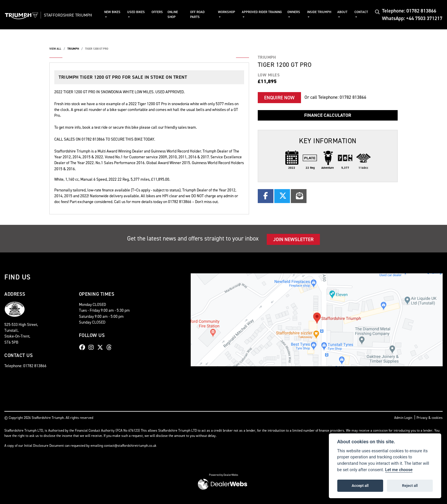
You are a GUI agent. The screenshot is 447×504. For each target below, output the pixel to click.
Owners (295, 12)
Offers (160, 12)
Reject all (410, 486)
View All (55, 49)
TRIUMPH (73, 49)
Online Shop (176, 15)
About (343, 12)
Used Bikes (140, 12)
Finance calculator (328, 115)
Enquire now (279, 98)
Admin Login (403, 418)
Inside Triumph (320, 12)
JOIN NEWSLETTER (293, 239)
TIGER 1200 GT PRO (97, 49)
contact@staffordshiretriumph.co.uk (130, 446)
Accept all (360, 486)
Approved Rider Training (257, 15)
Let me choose (399, 470)
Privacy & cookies (430, 418)
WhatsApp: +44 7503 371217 (412, 18)
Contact (362, 12)
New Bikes (116, 12)
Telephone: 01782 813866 (409, 11)
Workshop (229, 12)
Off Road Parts (200, 15)
